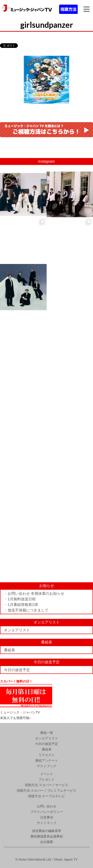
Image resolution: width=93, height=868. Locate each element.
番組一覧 (47, 733)
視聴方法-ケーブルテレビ (46, 796)
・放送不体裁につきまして (26, 610)
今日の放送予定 (17, 670)
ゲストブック (47, 766)
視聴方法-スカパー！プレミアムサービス (46, 790)
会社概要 (47, 842)
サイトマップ (47, 823)
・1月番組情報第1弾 (21, 605)
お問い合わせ (47, 806)
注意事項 (47, 817)
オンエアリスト (17, 630)
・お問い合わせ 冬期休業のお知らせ (34, 594)
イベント (47, 774)
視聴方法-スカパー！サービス (46, 785)
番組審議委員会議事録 (47, 836)
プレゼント (47, 779)
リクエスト (47, 755)
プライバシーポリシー (47, 812)
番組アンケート (47, 760)
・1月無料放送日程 (20, 599)
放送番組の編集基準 (47, 831)
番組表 (10, 650)
